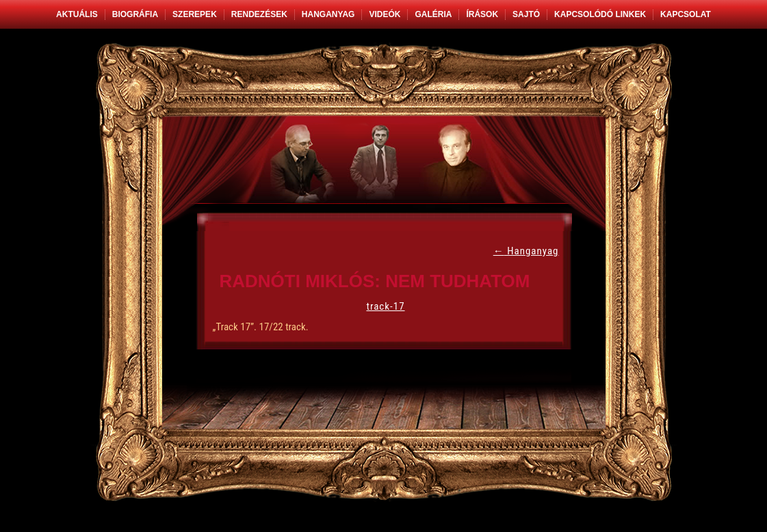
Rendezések (259, 14)
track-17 (385, 306)
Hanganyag (328, 14)
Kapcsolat (686, 14)
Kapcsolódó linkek (600, 14)
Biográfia (135, 14)
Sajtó (526, 14)
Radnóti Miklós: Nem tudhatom (375, 281)
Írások (482, 14)
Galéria (433, 14)
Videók (385, 14)
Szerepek (195, 14)
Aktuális (77, 14)
